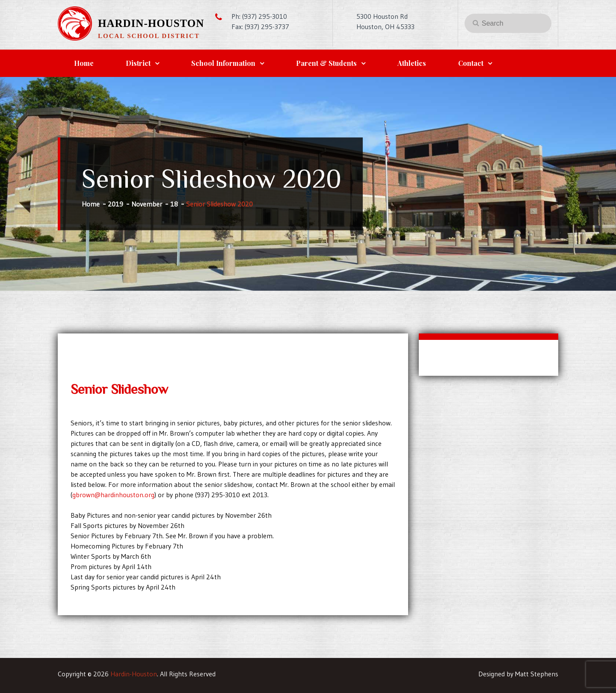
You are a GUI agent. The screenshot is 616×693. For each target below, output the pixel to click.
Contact (471, 63)
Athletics (412, 63)
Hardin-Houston (151, 23)
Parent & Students (326, 63)
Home (84, 63)
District (138, 63)
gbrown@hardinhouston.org (113, 495)
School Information (223, 63)
